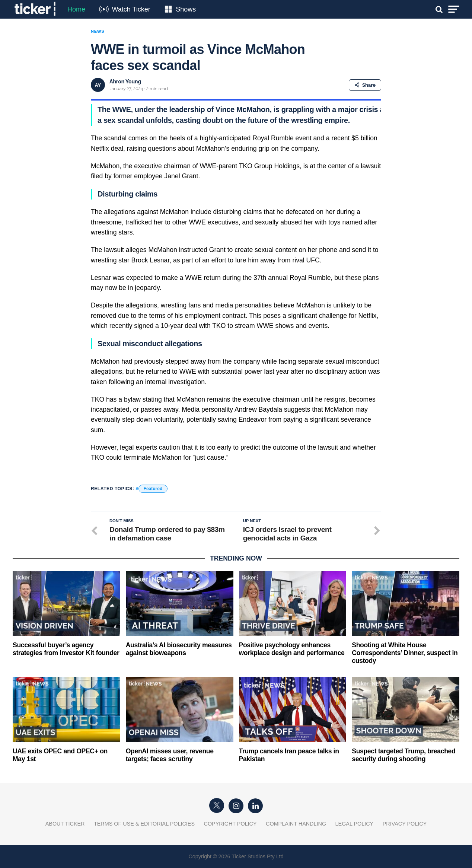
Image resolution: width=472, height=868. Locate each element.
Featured (153, 489)
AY (98, 85)
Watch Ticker (131, 9)
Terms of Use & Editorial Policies (144, 824)
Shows (186, 9)
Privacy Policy (405, 824)
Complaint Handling (296, 824)
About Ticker (65, 824)
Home (76, 9)
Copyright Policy (230, 824)
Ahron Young (125, 82)
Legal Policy (355, 824)
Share (365, 85)
